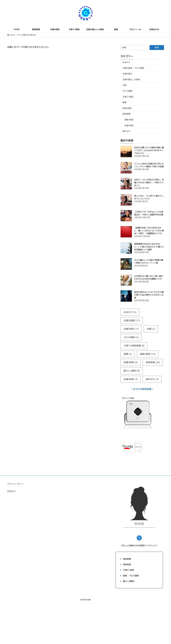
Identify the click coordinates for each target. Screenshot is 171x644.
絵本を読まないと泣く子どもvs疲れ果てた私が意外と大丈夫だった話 (149, 295)
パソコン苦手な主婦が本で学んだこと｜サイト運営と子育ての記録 (149, 165)
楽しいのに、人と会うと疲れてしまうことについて (149, 197)
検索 (157, 47)
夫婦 (124, 85)
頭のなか (126, 131)
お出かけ (126, 62)
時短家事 (126, 114)
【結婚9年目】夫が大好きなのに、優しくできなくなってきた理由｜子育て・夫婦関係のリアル (149, 231)
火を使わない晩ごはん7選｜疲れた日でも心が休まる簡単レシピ (149, 277)
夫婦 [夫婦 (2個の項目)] (151, 329)
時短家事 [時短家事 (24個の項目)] (153, 362)
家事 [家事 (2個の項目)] (128, 354)
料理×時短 (127, 108)
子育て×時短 (128, 97)
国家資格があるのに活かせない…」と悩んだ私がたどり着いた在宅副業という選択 (149, 247)
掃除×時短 (129, 120)
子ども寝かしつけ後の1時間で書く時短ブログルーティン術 (149, 261)
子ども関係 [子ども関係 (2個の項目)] (131, 337)
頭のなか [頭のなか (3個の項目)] (152, 379)
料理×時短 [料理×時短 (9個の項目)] (130, 362)
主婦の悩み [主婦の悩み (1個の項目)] (131, 329)
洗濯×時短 (129, 125)
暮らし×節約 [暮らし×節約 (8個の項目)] (132, 371)
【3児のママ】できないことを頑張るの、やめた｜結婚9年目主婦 (149, 213)
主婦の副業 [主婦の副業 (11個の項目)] (132, 321)
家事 (124, 102)
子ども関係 (127, 91)
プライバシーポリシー (16, 484)
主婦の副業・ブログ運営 (133, 68)
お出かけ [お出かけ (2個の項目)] (130, 312)
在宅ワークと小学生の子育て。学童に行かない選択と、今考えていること (149, 182)
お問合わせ (11, 491)
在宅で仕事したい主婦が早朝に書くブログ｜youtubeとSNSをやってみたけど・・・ (149, 150)
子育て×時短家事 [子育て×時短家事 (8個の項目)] (134, 346)
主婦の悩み (127, 74)
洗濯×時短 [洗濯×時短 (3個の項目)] (130, 379)
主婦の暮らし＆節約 (131, 79)
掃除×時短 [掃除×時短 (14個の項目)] (148, 354)
